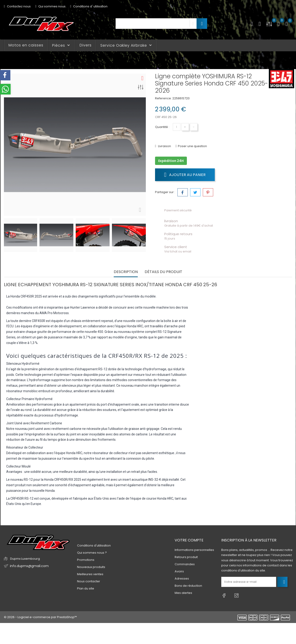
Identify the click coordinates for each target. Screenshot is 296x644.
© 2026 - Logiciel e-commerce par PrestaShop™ (40, 615)
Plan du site (86, 588)
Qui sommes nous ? (92, 553)
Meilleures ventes (90, 574)
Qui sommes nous (50, 6)
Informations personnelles (194, 550)
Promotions (86, 560)
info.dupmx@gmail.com (28, 566)
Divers (86, 45)
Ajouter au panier (185, 175)
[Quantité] (177, 127)
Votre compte (189, 540)
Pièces (61, 45)
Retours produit (186, 557)
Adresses (182, 579)
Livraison (164, 146)
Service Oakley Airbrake (127, 45)
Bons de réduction (188, 586)
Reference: (163, 98)
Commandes (185, 564)
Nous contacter (89, 581)
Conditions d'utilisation (94, 545)
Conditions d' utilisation (89, 6)
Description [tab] (126, 272)
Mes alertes (183, 593)
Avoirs (179, 572)
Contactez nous (17, 6)
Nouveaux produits (91, 567)
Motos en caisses (26, 45)
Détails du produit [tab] (163, 272)
